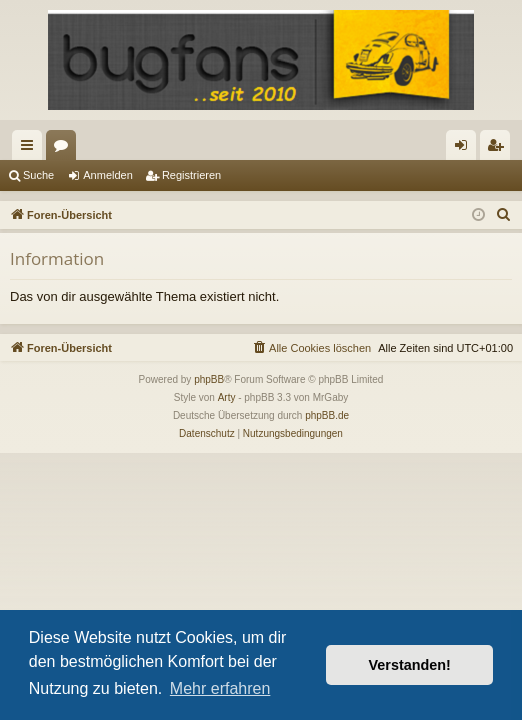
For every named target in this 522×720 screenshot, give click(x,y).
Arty (227, 397)
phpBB (209, 379)
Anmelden (108, 175)
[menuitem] (504, 215)
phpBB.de (327, 415)
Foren (65, 149)
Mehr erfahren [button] (220, 688)
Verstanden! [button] (410, 665)
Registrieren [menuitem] (499, 149)
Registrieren (191, 175)
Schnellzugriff (31, 149)
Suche (38, 175)
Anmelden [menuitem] (465, 149)
